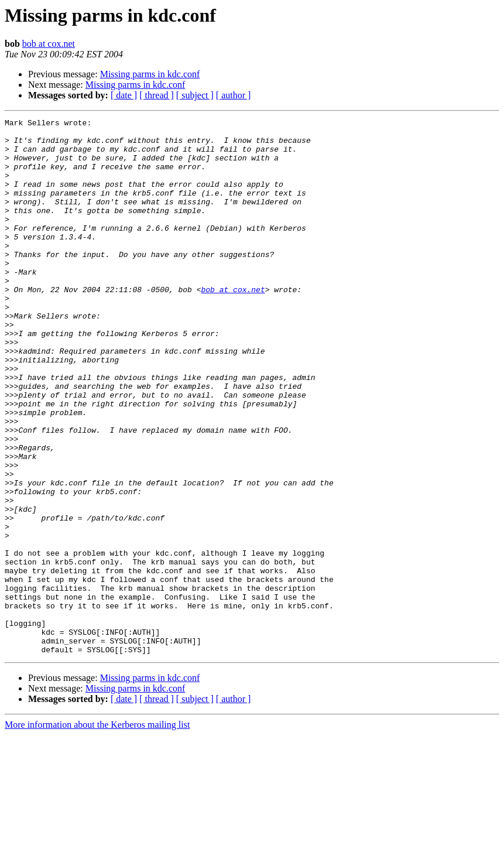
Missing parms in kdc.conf (150, 74)
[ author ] (234, 95)
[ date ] (124, 95)
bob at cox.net (49, 44)
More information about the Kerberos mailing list (97, 832)
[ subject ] (195, 95)
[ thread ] (157, 95)
